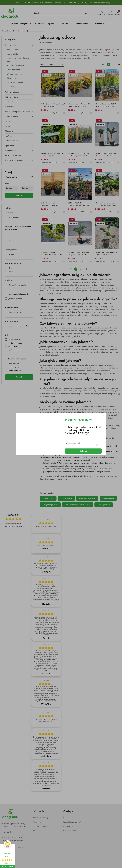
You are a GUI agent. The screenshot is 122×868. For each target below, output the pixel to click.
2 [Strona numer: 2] (114, 65)
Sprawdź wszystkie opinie (13, 526)
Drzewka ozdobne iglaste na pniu (78, 505)
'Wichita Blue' (63, 463)
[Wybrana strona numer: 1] (108, 65)
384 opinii (18, 523)
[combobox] (52, 65)
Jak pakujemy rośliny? (72, 822)
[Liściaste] (65, 24)
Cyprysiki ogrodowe (50, 505)
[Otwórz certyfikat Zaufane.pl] (13, 519)
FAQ (35, 831)
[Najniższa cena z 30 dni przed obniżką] (64, 113)
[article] (46, 524)
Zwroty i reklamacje (41, 818)
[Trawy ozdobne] (83, 24)
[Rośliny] (40, 24)
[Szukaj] (32, 177)
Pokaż (19, 377)
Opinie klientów (70, 831)
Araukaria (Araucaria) (87, 498)
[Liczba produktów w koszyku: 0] (117, 13)
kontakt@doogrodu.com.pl (13, 848)
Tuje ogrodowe (108, 498)
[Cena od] (11, 188)
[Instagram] (8, 859)
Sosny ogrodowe (104, 505)
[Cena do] (27, 188)
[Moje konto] (102, 13)
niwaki (99, 428)
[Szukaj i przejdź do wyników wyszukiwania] (86, 13)
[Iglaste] (52, 24)
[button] (21, 24)
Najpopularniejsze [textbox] (46, 65)
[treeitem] (19, 45)
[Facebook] (4, 859)
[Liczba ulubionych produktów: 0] (110, 13)
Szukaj (19, 196)
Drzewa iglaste (66, 498)
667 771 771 (7, 852)
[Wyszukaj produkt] (61, 13)
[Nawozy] (99, 24)
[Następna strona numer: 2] (119, 65)
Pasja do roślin (69, 826)
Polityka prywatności (41, 826)
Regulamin (37, 822)
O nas (66, 818)
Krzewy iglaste (48, 498)
